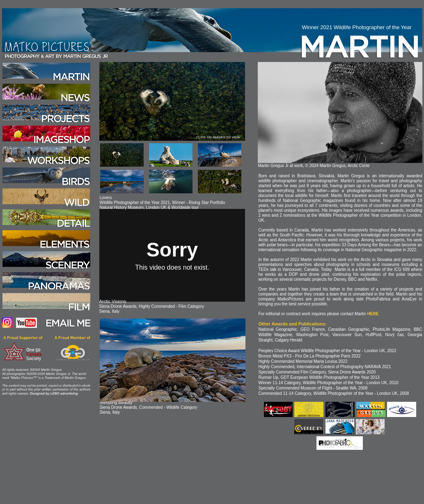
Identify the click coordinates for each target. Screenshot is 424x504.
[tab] (122, 155)
